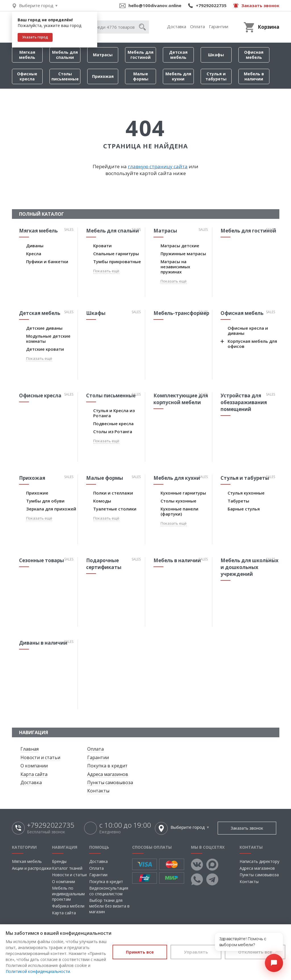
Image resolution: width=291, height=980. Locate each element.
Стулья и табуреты (216, 76)
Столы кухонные (178, 501)
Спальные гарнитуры (116, 254)
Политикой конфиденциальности (38, 971)
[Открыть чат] (274, 963)
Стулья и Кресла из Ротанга (114, 413)
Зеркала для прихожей (51, 509)
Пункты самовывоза (110, 782)
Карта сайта (34, 774)
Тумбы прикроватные (117, 261)
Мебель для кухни (178, 76)
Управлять (196, 952)
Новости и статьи (40, 757)
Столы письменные (65, 76)
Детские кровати (45, 349)
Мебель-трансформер (181, 313)
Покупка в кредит (107, 766)
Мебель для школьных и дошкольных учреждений (250, 567)
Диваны (35, 246)
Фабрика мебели (68, 906)
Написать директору (259, 861)
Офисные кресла (27, 76)
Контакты (98, 791)
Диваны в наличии (43, 643)
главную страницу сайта (158, 166)
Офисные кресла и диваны (248, 331)
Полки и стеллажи (113, 493)
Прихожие (37, 493)
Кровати (102, 246)
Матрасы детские (180, 246)
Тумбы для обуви (45, 501)
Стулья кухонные (246, 493)
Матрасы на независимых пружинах (175, 267)
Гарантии (219, 26)
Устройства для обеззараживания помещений (244, 402)
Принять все (140, 952)
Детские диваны (44, 328)
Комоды (102, 501)
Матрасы (103, 55)
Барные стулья (244, 509)
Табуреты (238, 501)
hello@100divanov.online (155, 5)
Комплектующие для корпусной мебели (181, 399)
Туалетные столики (115, 509)
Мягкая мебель (27, 55)
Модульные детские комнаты (48, 339)
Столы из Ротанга (113, 431)
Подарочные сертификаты (104, 564)
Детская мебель (178, 55)
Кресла (34, 254)
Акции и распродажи (32, 868)
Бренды (59, 861)
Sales (69, 230)
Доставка (177, 26)
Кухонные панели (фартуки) (179, 511)
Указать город (35, 37)
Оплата (198, 26)
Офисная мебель (254, 55)
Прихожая (103, 76)
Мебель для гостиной (141, 55)
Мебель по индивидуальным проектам (68, 894)
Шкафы (216, 55)
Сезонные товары (41, 560)
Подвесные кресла (113, 423)
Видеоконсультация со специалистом (109, 891)
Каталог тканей (67, 868)
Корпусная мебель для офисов (252, 344)
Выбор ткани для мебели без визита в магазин (109, 906)
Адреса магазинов (108, 774)
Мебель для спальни (65, 55)
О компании (34, 766)
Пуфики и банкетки (47, 261)
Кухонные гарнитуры (183, 493)
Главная (30, 749)
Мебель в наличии (254, 76)
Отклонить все (255, 952)
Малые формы (141, 76)
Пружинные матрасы (183, 254)
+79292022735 (211, 5)
